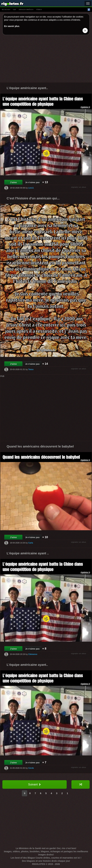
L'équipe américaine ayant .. (28, 553)
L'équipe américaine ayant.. (27, 88)
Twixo (31, 369)
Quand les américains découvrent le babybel (40, 446)
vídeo (39, 9)
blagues (6, 9)
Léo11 (31, 188)
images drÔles (26, 9)
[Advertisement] (46, 59)
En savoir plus (12, 26)
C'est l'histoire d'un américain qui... (33, 198)
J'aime (13, 182)
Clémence (33, 654)
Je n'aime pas (32, 182)
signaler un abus (79, 187)
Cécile (31, 768)
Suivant (35, 784)
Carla (31, 543)
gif (15, 9)
